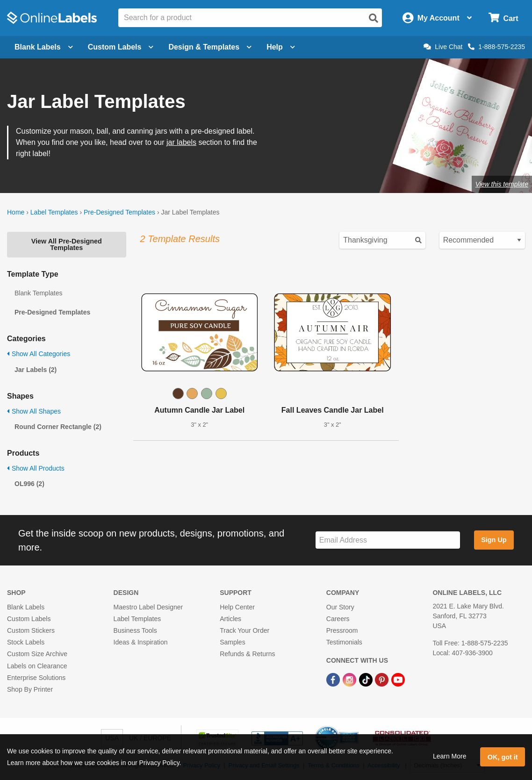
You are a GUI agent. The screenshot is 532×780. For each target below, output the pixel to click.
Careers (338, 619)
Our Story (340, 607)
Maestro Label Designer (148, 607)
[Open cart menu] (503, 18)
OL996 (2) (29, 484)
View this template (502, 184)
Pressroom (342, 630)
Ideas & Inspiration (141, 642)
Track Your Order (244, 630)
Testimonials (344, 642)
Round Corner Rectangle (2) (58, 427)
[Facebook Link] (334, 680)
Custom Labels (29, 619)
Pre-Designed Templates (119, 212)
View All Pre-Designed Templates (67, 244)
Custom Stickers (31, 630)
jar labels (181, 142)
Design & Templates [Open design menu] (210, 47)
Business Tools (135, 630)
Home (16, 212)
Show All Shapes (34, 411)
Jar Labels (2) (36, 370)
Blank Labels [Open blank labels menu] (44, 47)
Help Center (237, 607)
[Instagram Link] (350, 680)
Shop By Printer (30, 689)
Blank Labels (26, 607)
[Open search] (374, 18)
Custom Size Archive (37, 654)
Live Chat (443, 47)
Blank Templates (38, 293)
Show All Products (36, 468)
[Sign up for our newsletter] (388, 540)
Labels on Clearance (37, 666)
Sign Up (494, 540)
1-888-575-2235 (496, 47)
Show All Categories (39, 354)
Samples (232, 642)
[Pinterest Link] (383, 680)
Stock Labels (26, 642)
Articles (230, 619)
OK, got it (503, 757)
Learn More (450, 756)
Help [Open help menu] (281, 47)
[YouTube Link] (398, 680)
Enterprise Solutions (36, 678)
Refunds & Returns (247, 654)
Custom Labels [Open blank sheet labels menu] (121, 47)
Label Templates (54, 212)
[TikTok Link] (367, 680)
